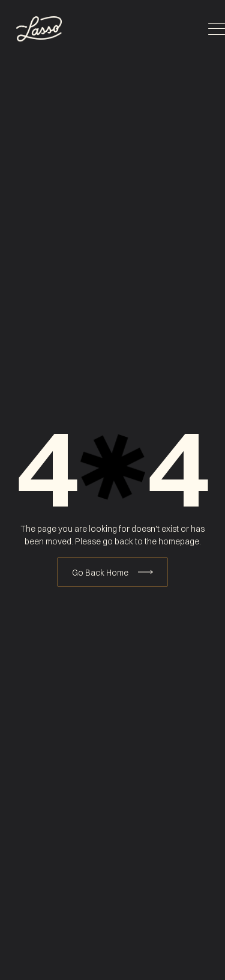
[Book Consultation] (112, 572)
